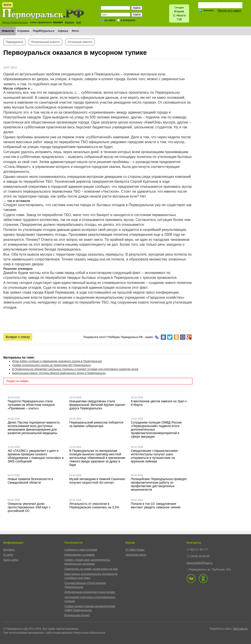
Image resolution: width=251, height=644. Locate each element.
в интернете (128, 20)
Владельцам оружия (77, 615)
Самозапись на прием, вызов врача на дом (91, 569)
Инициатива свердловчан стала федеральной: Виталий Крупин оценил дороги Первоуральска (97, 405)
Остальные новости (80, 42)
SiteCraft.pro (240, 629)
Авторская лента (136, 555)
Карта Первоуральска (15, 22)
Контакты (9, 550)
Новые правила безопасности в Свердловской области (30, 481)
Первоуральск (14, 42)
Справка (23, 31)
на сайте (110, 20)
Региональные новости (45, 42)
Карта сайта (11, 560)
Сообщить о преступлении (81, 550)
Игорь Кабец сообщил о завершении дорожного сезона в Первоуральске (57, 361)
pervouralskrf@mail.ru (200, 563)
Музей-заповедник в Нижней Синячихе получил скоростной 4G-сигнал (97, 481)
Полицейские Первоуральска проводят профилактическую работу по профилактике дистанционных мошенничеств (159, 484)
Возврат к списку (18, 337)
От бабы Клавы (135, 550)
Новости (8, 31)
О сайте (8, 555)
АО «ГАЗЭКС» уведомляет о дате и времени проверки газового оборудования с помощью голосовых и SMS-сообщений (36, 456)
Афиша (63, 31)
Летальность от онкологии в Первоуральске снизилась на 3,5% (94, 505)
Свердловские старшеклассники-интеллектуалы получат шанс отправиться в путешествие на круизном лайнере (155, 456)
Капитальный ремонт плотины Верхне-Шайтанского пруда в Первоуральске (59, 373)
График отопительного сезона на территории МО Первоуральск (51, 365)
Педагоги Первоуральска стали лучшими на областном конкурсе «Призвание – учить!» (31, 405)
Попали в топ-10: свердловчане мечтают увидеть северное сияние (156, 505)
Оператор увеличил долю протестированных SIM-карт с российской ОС (29, 507)
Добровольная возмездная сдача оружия (90, 592)
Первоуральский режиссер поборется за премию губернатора (96, 424)
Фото (75, 31)
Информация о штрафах (80, 555)
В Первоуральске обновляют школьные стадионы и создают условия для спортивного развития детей (75, 369)
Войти (8, 5)
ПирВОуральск (44, 31)
